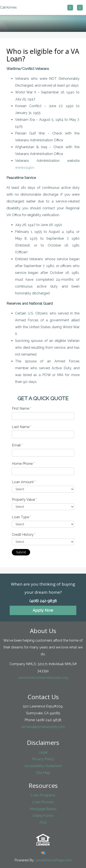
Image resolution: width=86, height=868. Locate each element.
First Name (21, 408)
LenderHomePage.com (53, 860)
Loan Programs (43, 795)
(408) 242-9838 (43, 601)
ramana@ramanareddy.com (43, 727)
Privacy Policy (43, 759)
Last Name (22, 427)
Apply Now (43, 610)
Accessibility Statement (43, 766)
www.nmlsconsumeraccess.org (43, 678)
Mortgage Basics (43, 809)
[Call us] (70, 8)
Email (17, 445)
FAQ (43, 823)
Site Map (43, 773)
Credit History (24, 535)
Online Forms (43, 816)
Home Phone (23, 464)
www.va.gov (25, 168)
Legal (43, 752)
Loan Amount (24, 482)
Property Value (24, 500)
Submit (21, 552)
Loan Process (43, 802)
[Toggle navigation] (80, 8)
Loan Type (21, 517)
